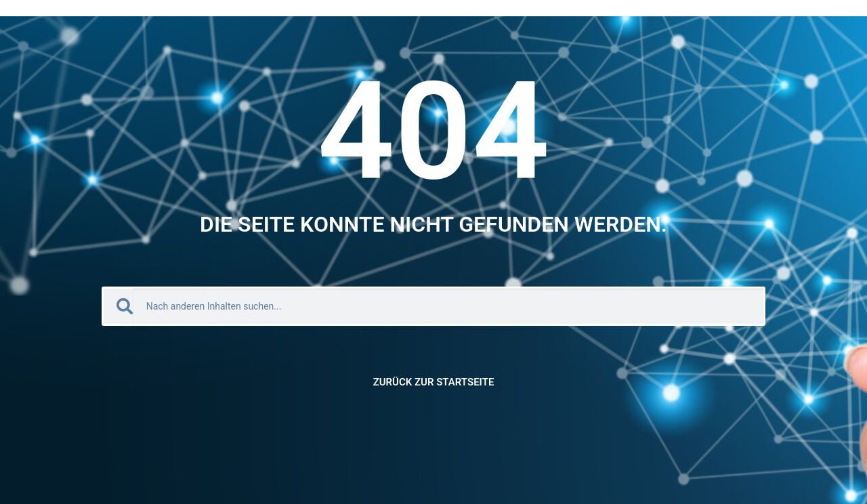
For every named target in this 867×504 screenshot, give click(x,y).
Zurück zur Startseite (434, 382)
